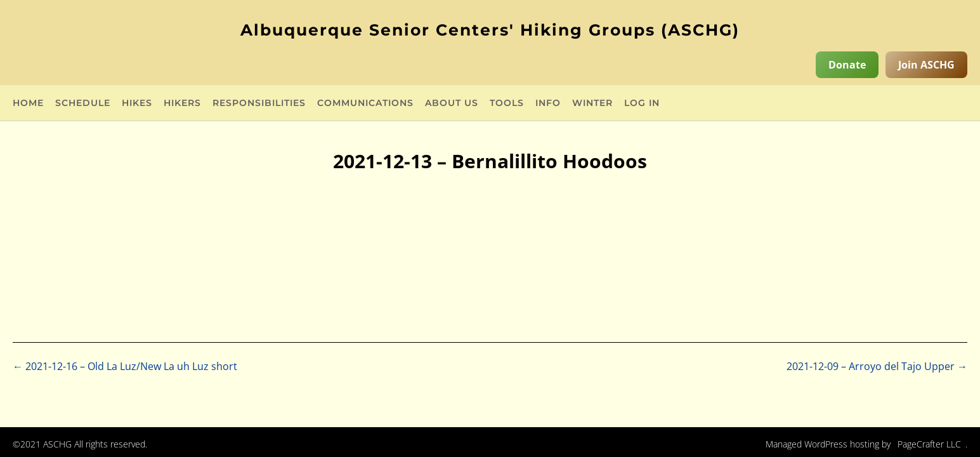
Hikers (182, 103)
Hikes (137, 103)
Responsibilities (259, 103)
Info (548, 103)
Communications (365, 103)
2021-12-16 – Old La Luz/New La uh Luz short (125, 366)
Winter (592, 103)
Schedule (83, 103)
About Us (452, 103)
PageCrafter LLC (929, 444)
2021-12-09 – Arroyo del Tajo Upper (877, 366)
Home (28, 103)
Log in (642, 103)
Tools (507, 103)
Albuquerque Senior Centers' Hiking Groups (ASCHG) (490, 30)
